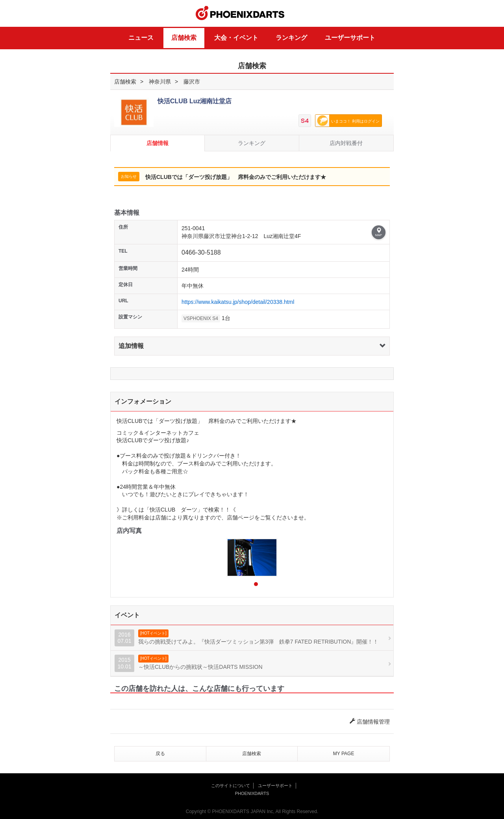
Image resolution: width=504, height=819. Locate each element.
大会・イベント (236, 38)
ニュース (141, 38)
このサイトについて (231, 785)
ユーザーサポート (350, 38)
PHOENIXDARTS (240, 13)
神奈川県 (160, 82)
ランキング (291, 38)
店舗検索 (184, 38)
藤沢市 (192, 82)
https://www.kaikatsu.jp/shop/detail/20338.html (238, 302)
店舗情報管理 (370, 722)
